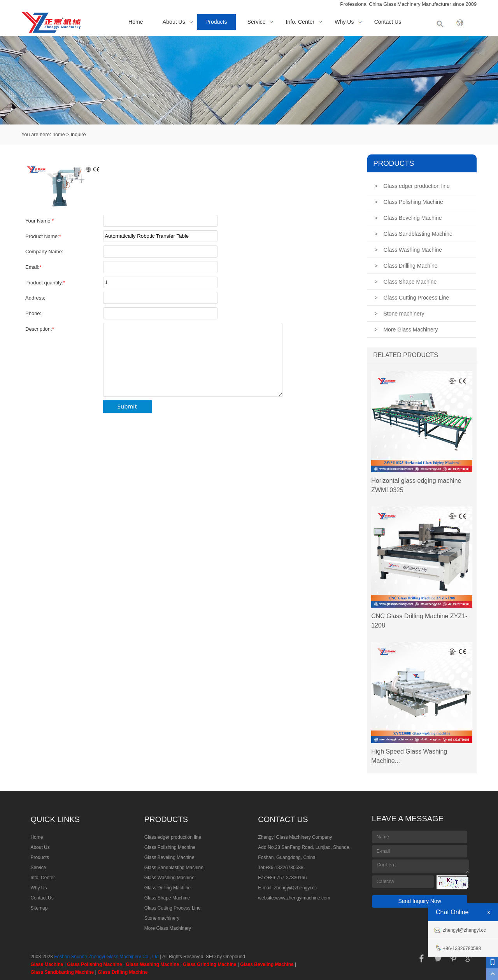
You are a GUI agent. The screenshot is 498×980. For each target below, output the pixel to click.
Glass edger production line (412, 186)
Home (136, 22)
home (59, 134)
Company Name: (44, 252)
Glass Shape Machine (405, 282)
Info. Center (300, 22)
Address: (35, 298)
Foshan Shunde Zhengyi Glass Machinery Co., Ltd (106, 957)
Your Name (39, 221)
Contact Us (388, 22)
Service (257, 22)
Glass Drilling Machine (406, 266)
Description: (40, 329)
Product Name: (43, 236)
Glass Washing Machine (408, 250)
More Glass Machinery (406, 330)
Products (216, 22)
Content (421, 866)
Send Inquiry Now (420, 901)
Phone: (33, 313)
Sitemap (39, 908)
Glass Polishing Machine (409, 202)
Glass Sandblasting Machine (413, 234)
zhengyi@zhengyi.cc (295, 888)
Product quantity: (45, 283)
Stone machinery (399, 314)
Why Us (344, 22)
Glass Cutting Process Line (412, 298)
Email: (33, 267)
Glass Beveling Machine (408, 218)
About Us (174, 22)
